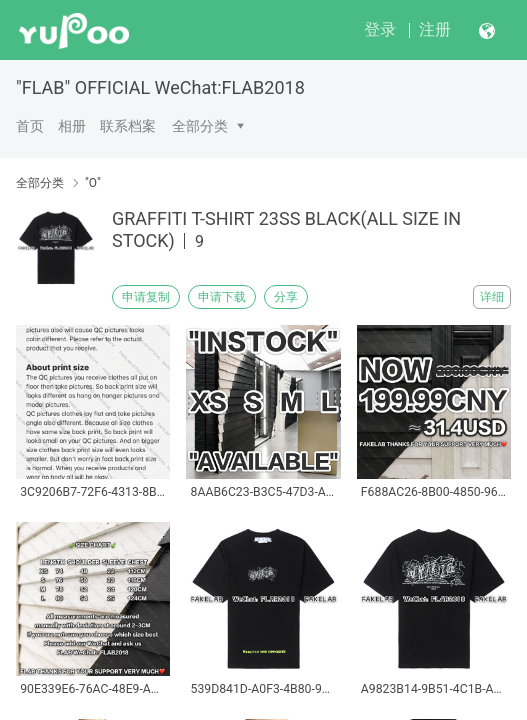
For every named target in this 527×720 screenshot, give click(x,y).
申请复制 (146, 297)
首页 (30, 126)
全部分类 (200, 126)
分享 (286, 297)
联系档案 (128, 126)
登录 (380, 29)
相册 (72, 126)
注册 (435, 29)
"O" (93, 183)
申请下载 (222, 297)
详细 (492, 297)
